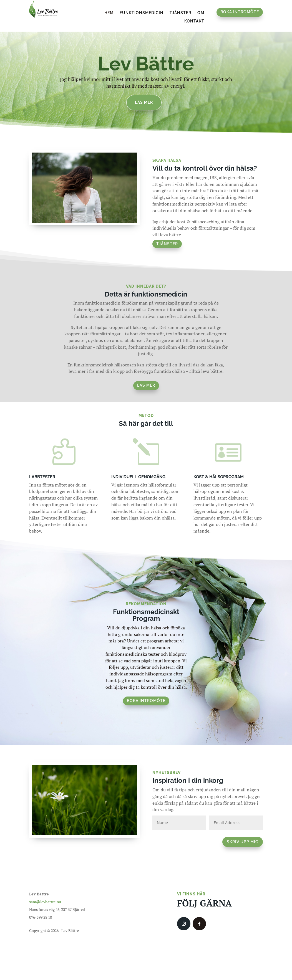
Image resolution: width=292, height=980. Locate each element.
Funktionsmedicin (142, 13)
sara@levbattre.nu (45, 899)
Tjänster (180, 13)
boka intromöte (146, 698)
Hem (109, 13)
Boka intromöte (240, 12)
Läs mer (144, 99)
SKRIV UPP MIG (243, 839)
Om (201, 13)
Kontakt (194, 21)
